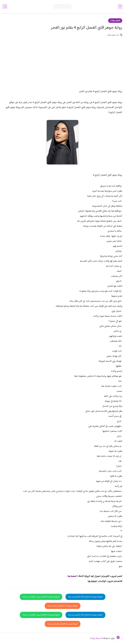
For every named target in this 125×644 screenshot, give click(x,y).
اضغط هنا (92, 581)
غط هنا (71, 576)
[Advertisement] (62, 58)
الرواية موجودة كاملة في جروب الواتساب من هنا (41, 597)
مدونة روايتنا (95, 638)
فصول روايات (115, 21)
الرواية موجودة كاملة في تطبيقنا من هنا (63, 606)
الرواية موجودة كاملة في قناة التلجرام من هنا (85, 597)
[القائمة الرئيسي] (120, 6)
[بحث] (5, 6)
